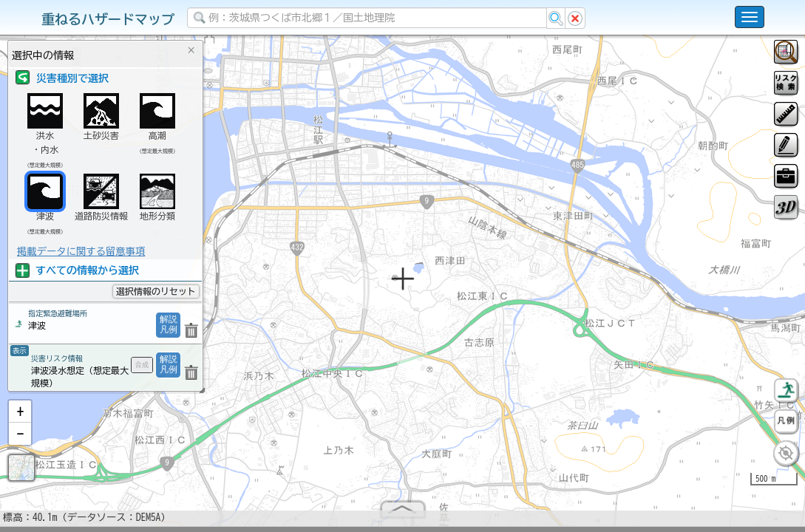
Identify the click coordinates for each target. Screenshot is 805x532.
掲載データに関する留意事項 (81, 251)
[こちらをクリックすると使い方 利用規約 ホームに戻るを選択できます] (750, 17)
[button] (20, 417)
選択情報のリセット (156, 291)
